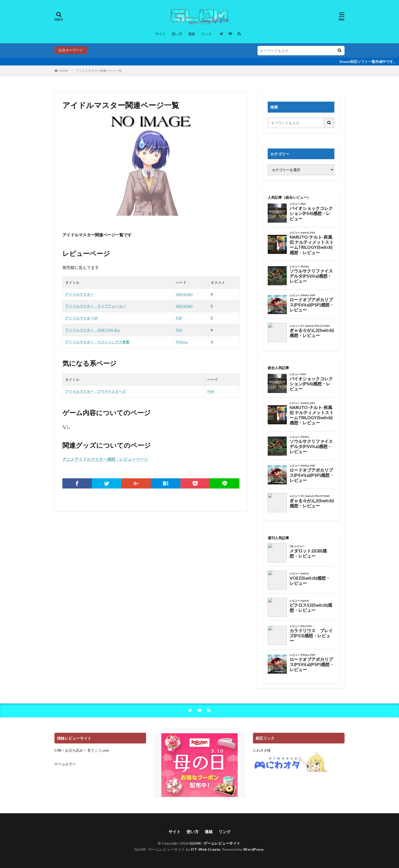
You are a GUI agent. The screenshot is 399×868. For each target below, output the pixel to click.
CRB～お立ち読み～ (70, 750)
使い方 (177, 34)
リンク (206, 34)
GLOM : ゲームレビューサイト (215, 843)
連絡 (192, 34)
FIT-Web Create (206, 849)
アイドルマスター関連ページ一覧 (99, 71)
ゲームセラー (65, 764)
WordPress (254, 849)
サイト (160, 34)
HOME (63, 71)
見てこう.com (98, 750)
